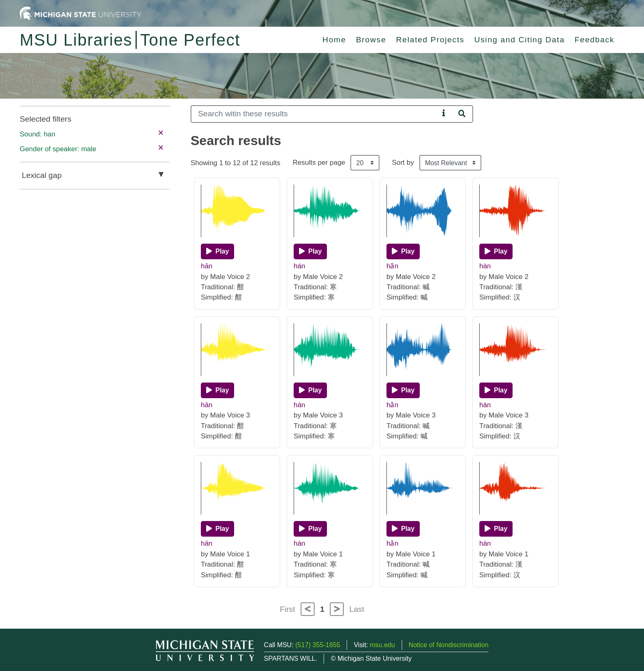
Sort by (403, 163)
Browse (371, 40)
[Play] (217, 251)
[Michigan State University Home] (80, 13)
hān (207, 266)
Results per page (319, 163)
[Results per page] (365, 163)
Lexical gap (42, 175)
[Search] (315, 114)
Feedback (595, 40)
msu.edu (382, 645)
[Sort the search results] (450, 163)
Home (334, 40)
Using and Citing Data (520, 40)
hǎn (392, 266)
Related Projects (430, 40)
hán (299, 266)
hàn (485, 266)
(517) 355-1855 (318, 645)
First (287, 609)
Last (357, 609)
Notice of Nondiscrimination (449, 645)
